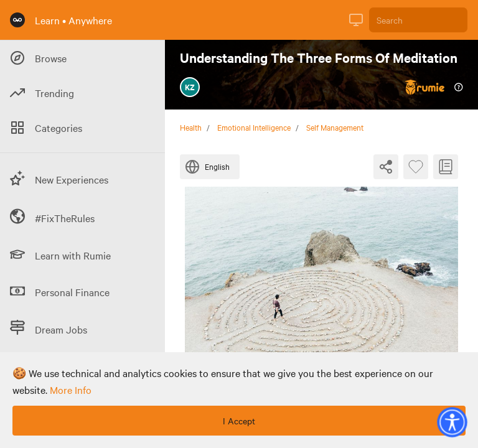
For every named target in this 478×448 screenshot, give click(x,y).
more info (71, 390)
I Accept (239, 421)
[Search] (418, 20)
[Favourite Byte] (416, 167)
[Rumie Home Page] (17, 20)
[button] (452, 422)
